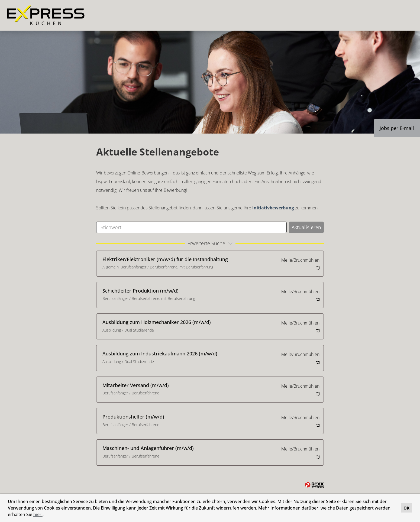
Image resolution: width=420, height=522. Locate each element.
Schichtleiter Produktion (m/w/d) (140, 291)
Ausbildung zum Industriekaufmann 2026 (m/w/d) (160, 354)
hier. (38, 514)
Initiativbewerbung (273, 208)
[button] (46, 515)
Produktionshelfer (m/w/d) (133, 417)
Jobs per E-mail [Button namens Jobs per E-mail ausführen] (397, 128)
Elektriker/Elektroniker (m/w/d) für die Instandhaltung (165, 259)
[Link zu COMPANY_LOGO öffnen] (46, 15)
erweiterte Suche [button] (211, 243)
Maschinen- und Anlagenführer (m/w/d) (148, 448)
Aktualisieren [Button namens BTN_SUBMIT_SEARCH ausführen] (306, 227)
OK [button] (406, 508)
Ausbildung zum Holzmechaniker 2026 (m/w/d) (157, 322)
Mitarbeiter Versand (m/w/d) (136, 385)
